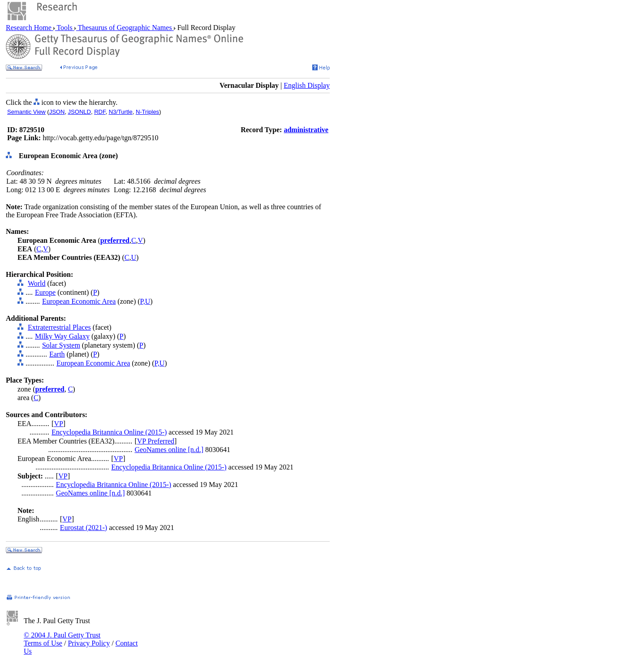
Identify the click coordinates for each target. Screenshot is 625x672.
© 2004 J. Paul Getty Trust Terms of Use (62, 639)
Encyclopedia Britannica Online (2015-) (109, 432)
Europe (45, 292)
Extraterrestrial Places (59, 327)
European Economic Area (79, 301)
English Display (307, 85)
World (37, 283)
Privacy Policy (89, 643)
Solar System (61, 345)
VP (58, 424)
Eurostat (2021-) (84, 528)
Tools (65, 28)
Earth (57, 354)
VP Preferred (156, 441)
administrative (306, 130)
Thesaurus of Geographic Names (125, 28)
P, (143, 301)
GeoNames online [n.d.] (169, 450)
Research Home (30, 28)
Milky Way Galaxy (62, 336)
